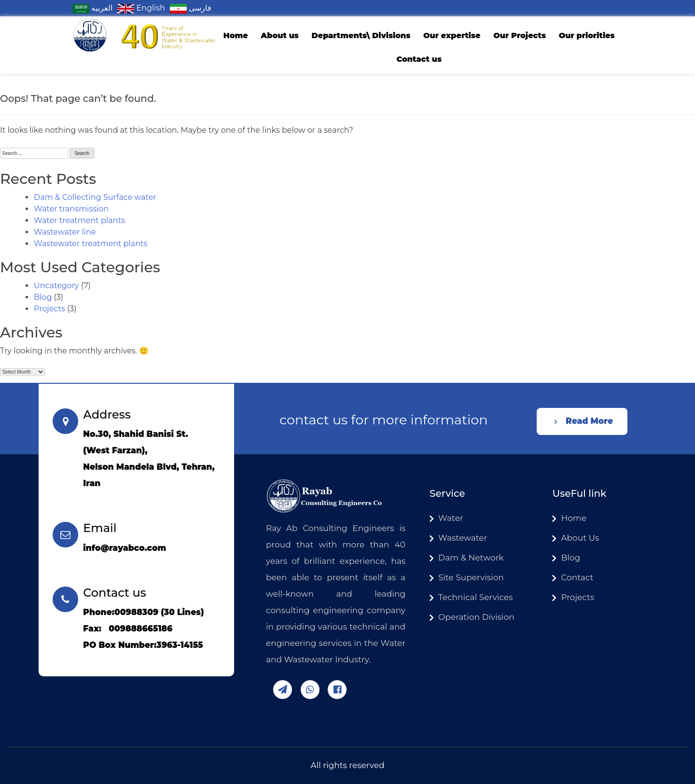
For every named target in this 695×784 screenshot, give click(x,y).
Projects (49, 309)
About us (279, 35)
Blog (43, 297)
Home (236, 35)
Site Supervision (471, 577)
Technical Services (475, 597)
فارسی (191, 8)
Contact (577, 577)
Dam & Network (471, 558)
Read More (589, 421)
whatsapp (310, 690)
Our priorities (587, 35)
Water (451, 518)
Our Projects (520, 35)
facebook (337, 690)
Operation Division (476, 617)
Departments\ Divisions (361, 35)
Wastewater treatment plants (90, 244)
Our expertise (452, 35)
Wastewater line (65, 232)
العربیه (92, 8)
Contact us (419, 59)
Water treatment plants (79, 220)
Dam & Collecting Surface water (95, 197)
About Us (580, 538)
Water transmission (71, 209)
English (141, 8)
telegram (283, 690)
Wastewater (463, 538)
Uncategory (56, 286)
